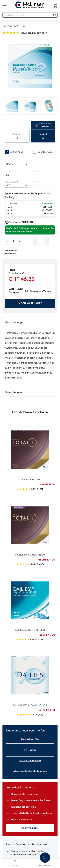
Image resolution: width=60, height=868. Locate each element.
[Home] (15, 861)
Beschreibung (13, 322)
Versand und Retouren (30, 760)
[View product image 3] (49, 106)
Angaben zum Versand (38, 291)
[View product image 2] (30, 106)
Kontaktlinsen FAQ (30, 739)
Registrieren (30, 828)
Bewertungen (13, 392)
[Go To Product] (30, 448)
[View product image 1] (12, 106)
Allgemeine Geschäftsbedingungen (30, 771)
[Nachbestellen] (45, 858)
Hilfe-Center (30, 750)
